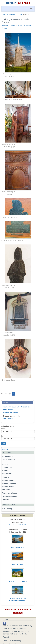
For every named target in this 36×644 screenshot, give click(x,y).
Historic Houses (8, 487)
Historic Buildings (9, 480)
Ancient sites (7, 467)
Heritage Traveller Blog (12, 641)
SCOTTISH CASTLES (18, 598)
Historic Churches (9, 483)
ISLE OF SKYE (18, 565)
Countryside (7, 474)
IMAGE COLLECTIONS (18, 525)
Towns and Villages (10, 493)
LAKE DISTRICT (18, 548)
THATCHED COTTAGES (17, 581)
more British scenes (17, 601)
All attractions (8, 456)
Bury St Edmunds (10, 496)
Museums (6, 490)
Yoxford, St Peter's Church (13, 15)
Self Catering (8, 418)
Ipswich (6, 499)
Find (3, 429)
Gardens (6, 477)
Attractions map (9, 459)
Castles (5, 471)
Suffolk (5, 449)
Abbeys (5, 464)
